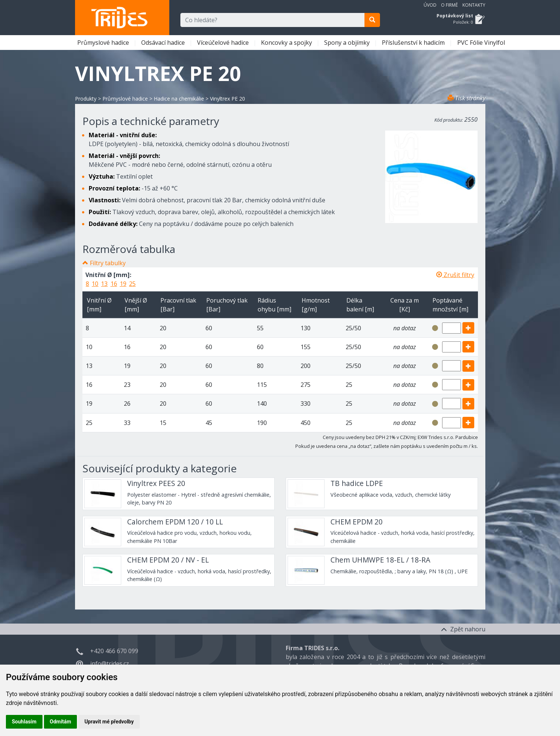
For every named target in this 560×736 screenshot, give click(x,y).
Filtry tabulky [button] (108, 263)
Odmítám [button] (61, 722)
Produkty (86, 99)
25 (132, 284)
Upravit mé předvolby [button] (109, 722)
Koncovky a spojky (287, 43)
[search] (372, 20)
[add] (468, 328)
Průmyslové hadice (104, 43)
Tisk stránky (466, 98)
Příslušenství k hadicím (414, 43)
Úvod (430, 5)
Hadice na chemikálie (179, 99)
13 (104, 284)
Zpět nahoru (463, 629)
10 (95, 284)
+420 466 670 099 (114, 651)
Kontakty (474, 5)
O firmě (449, 5)
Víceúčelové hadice (224, 43)
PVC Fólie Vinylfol (482, 43)
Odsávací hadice (164, 43)
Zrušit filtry (455, 275)
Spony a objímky (348, 43)
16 (114, 284)
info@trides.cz (110, 664)
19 (123, 284)
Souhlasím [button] (24, 722)
